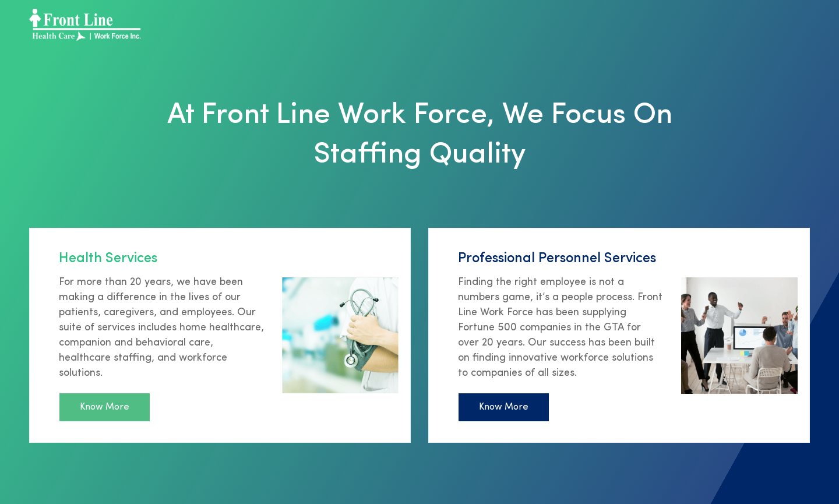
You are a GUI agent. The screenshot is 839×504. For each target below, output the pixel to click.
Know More (105, 407)
